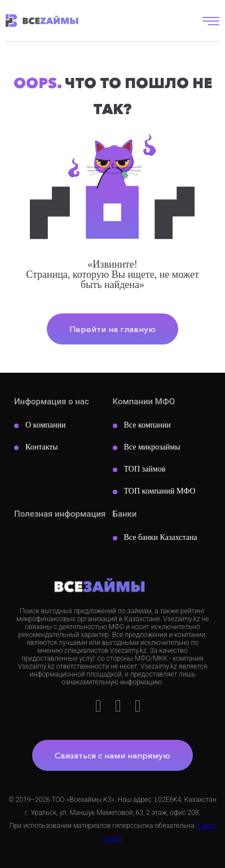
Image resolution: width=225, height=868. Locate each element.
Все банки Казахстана (161, 537)
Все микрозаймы (152, 447)
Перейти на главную (112, 329)
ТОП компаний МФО (160, 491)
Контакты (42, 447)
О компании (45, 425)
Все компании (147, 425)
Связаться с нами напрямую (112, 755)
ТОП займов (145, 469)
